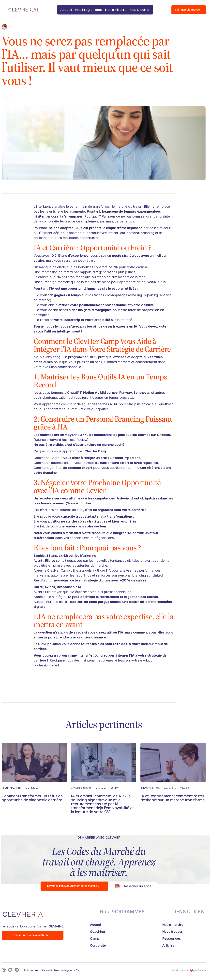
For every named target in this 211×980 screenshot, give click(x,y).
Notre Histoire (116, 10)
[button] (88, 10)
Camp (95, 939)
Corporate (98, 945)
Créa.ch (202, 970)
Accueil (66, 10)
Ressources (172, 939)
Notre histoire (173, 925)
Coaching (98, 932)
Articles (168, 945)
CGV (77, 970)
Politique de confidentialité (38, 970)
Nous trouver (173, 932)
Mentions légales (63, 970)
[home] (27, 10)
